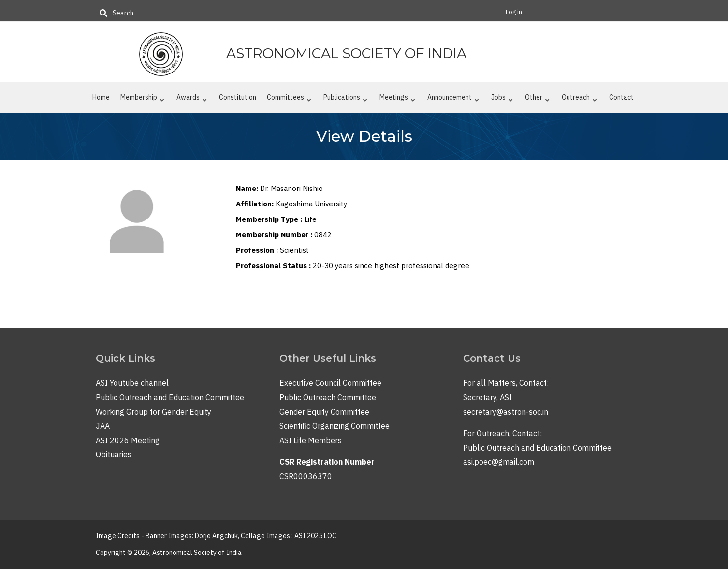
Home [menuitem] (101, 97)
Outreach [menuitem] (579, 99)
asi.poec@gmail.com (499, 462)
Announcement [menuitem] (453, 99)
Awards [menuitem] (192, 99)
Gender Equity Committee (324, 412)
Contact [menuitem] (621, 97)
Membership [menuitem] (142, 99)
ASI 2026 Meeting (128, 440)
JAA (103, 426)
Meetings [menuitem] (397, 99)
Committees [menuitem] (289, 99)
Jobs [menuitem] (502, 99)
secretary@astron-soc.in (506, 412)
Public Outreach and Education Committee (170, 397)
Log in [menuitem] (514, 12)
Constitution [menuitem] (238, 97)
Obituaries (114, 454)
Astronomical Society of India (346, 53)
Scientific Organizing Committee (335, 426)
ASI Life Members (311, 440)
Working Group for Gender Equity (153, 412)
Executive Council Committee (330, 383)
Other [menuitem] (537, 99)
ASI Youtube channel (132, 383)
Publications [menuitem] (345, 99)
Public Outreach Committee (328, 397)
